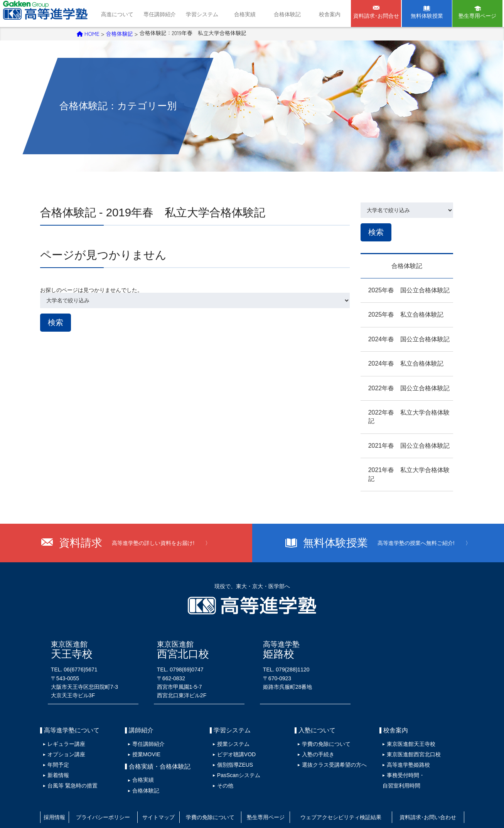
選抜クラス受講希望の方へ (331, 742)
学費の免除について (323, 724)
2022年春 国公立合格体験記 (401, 387)
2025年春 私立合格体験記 (398, 313)
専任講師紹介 (160, 14)
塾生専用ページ (477, 16)
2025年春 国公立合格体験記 (401, 289)
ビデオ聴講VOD (233, 733)
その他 (222, 759)
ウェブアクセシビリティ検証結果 (345, 788)
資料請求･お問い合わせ (429, 788)
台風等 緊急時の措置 (69, 759)
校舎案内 (330, 14)
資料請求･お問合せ (376, 16)
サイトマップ (162, 788)
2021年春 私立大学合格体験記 (405, 460)
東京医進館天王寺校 (408, 724)
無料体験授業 (427, 16)
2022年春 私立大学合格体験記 (405, 411)
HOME (88, 33)
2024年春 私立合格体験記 (398, 362)
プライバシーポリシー (106, 788)
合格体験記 (287, 14)
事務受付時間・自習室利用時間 (400, 754)
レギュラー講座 (63, 724)
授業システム (230, 724)
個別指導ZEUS (232, 742)
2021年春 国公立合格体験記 (401, 436)
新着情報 (55, 750)
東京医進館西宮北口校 (411, 733)
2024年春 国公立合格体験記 (401, 338)
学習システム (202, 14)
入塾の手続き (315, 733)
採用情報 (56, 788)
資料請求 (135, 524)
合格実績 (245, 14)
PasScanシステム (236, 750)
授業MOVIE (143, 733)
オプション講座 (63, 733)
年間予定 (55, 742)
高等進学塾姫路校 (405, 742)
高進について (117, 14)
